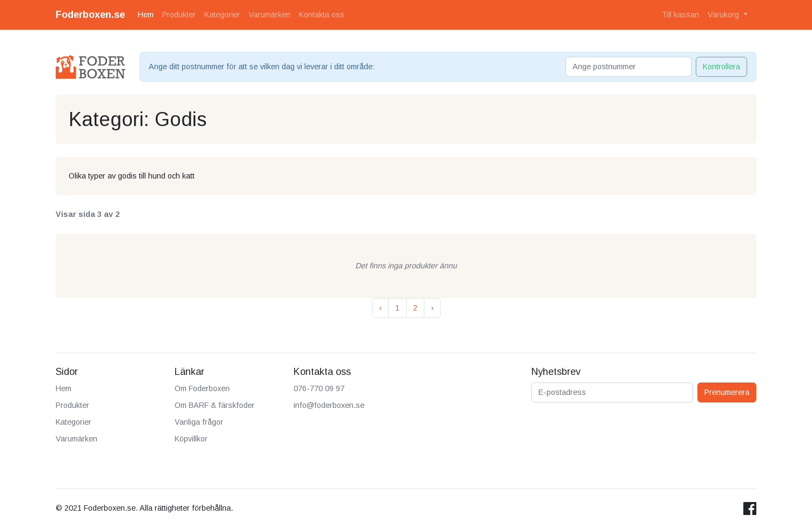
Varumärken (269, 15)
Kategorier (222, 15)
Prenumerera (727, 392)
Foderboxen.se (90, 15)
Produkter (179, 15)
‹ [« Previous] (380, 308)
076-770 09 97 (319, 388)
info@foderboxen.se (329, 405)
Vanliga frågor (199, 422)
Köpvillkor (191, 439)
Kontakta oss (322, 15)
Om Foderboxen (202, 388)
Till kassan (680, 15)
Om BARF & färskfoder (215, 405)
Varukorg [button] (724, 15)
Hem (146, 15)
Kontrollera (721, 67)
